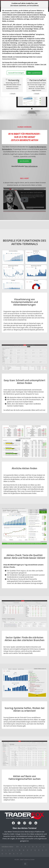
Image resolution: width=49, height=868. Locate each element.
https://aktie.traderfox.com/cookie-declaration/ (18, 65)
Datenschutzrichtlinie (9, 59)
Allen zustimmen (34, 73)
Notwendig (14, 80)
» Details (13, 94)
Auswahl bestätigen (16, 73)
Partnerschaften (38, 80)
